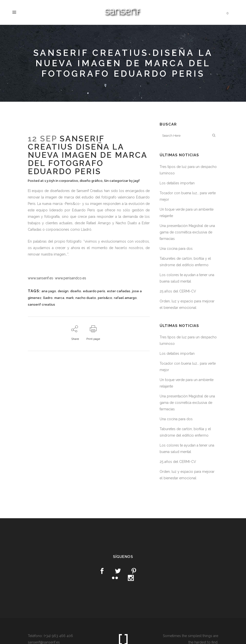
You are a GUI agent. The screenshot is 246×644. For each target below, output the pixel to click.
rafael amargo (125, 298)
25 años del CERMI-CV (178, 291)
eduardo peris (94, 291)
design (63, 291)
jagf (137, 181)
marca (59, 298)
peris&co (105, 298)
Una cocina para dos (176, 249)
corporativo (69, 181)
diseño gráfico (91, 181)
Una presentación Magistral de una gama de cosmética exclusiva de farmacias (187, 232)
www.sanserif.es (40, 278)
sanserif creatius (41, 305)
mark (70, 298)
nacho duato (86, 298)
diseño (76, 291)
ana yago (49, 291)
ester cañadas (119, 291)
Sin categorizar (116, 181)
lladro (48, 298)
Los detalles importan (177, 183)
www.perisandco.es (70, 278)
